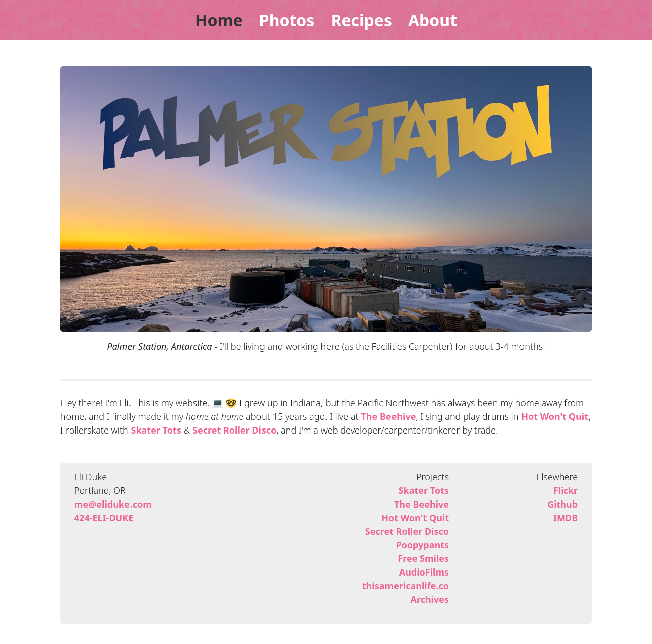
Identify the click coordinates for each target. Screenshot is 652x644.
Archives (430, 599)
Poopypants (422, 545)
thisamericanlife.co (406, 586)
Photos (287, 20)
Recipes (361, 20)
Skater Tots (156, 430)
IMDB (566, 518)
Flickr (566, 490)
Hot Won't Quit (555, 416)
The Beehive (388, 416)
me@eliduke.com (113, 504)
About (433, 20)
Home (219, 20)
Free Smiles (423, 558)
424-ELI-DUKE (104, 518)
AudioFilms (424, 572)
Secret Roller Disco (234, 430)
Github (563, 504)
